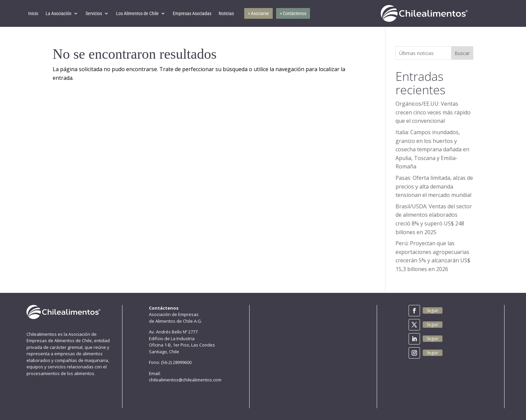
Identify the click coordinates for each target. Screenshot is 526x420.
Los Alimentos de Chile (137, 13)
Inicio (33, 13)
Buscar (462, 53)
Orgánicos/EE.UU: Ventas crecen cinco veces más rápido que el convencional (433, 112)
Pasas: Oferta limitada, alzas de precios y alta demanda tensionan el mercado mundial (434, 186)
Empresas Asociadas (192, 13)
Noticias (226, 13)
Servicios (94, 13)
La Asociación (59, 13)
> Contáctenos (293, 13)
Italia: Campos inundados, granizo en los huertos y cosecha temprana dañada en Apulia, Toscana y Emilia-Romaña (432, 149)
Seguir (433, 310)
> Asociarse (258, 13)
